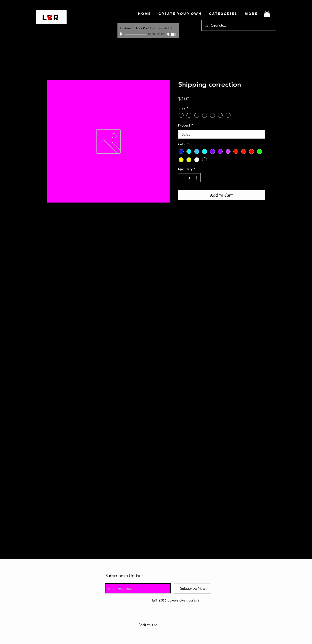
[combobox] (222, 134)
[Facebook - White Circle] (108, 599)
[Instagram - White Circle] (126, 599)
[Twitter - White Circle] (117, 599)
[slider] (174, 34)
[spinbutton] (189, 178)
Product (186, 125)
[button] (267, 14)
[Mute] (168, 34)
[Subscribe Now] (192, 588)
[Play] (122, 34)
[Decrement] (182, 178)
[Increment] (197, 178)
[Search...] (238, 25)
